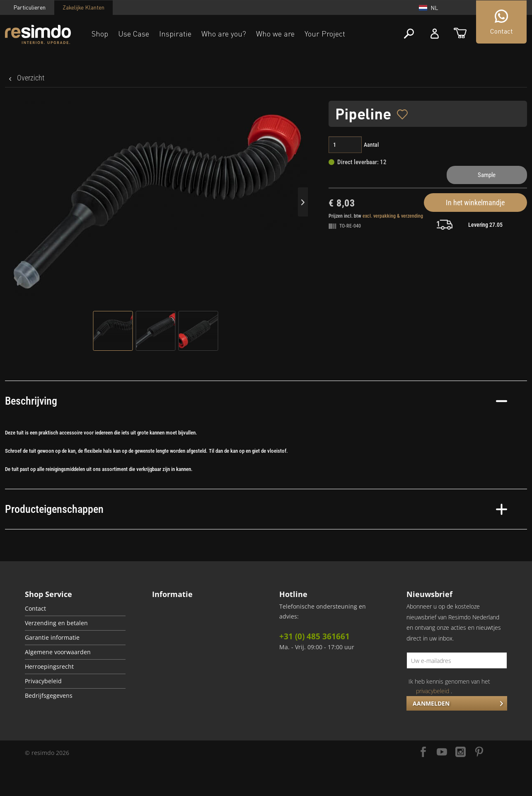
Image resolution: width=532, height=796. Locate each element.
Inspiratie (175, 34)
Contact (35, 609)
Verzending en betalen (56, 623)
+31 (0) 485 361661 (314, 636)
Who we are (275, 34)
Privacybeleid (43, 681)
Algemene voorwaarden (58, 652)
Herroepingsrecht (49, 667)
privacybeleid (433, 691)
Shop (100, 34)
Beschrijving (256, 401)
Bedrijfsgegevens (49, 696)
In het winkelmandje (475, 203)
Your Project (325, 34)
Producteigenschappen (256, 509)
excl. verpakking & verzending (393, 216)
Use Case (134, 34)
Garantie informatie (52, 638)
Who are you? (224, 34)
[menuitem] (75, 609)
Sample (487, 175)
